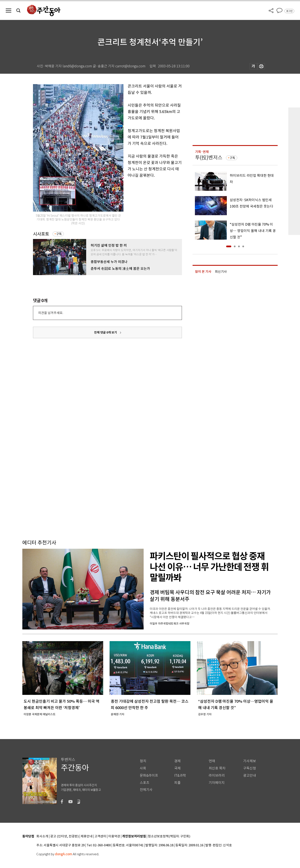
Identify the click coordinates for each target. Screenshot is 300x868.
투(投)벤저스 (209, 158)
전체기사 (146, 790)
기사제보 (250, 761)
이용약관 (114, 836)
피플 (177, 783)
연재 (212, 761)
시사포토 (41, 234)
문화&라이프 (149, 775)
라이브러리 (217, 775)
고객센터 (100, 836)
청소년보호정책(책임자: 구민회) (169, 836)
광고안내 (250, 775)
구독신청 (250, 768)
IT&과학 (180, 775)
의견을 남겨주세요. (51, 313)
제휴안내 (87, 836)
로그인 (289, 11)
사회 (143, 768)
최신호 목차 (217, 768)
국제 (177, 768)
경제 (177, 761)
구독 (59, 234)
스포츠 (145, 783)
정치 (143, 761)
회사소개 (42, 836)
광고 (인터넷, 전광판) (64, 836)
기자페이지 (217, 783)
